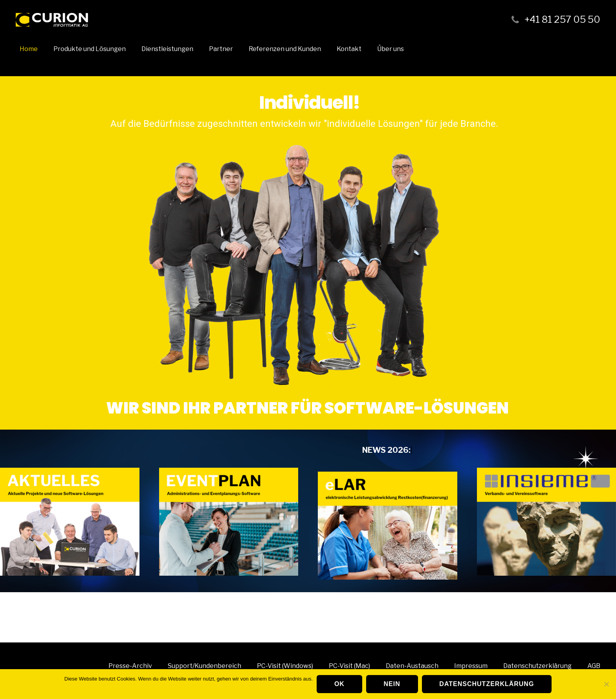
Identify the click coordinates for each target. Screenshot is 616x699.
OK (339, 684)
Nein (392, 684)
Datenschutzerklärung (487, 684)
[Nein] (606, 684)
